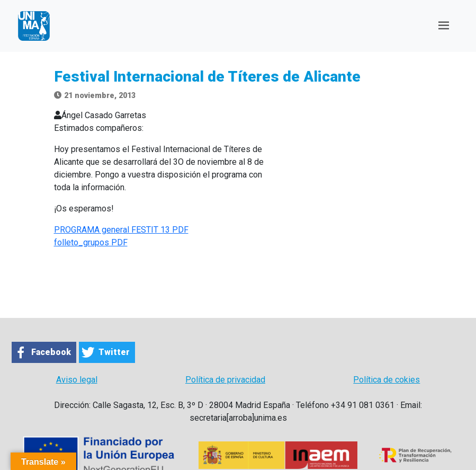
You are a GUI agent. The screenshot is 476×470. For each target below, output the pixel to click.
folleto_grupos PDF (91, 242)
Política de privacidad (225, 380)
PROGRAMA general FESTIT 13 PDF (121, 230)
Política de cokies (387, 380)
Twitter (114, 352)
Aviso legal (77, 380)
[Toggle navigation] (444, 26)
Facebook (51, 352)
